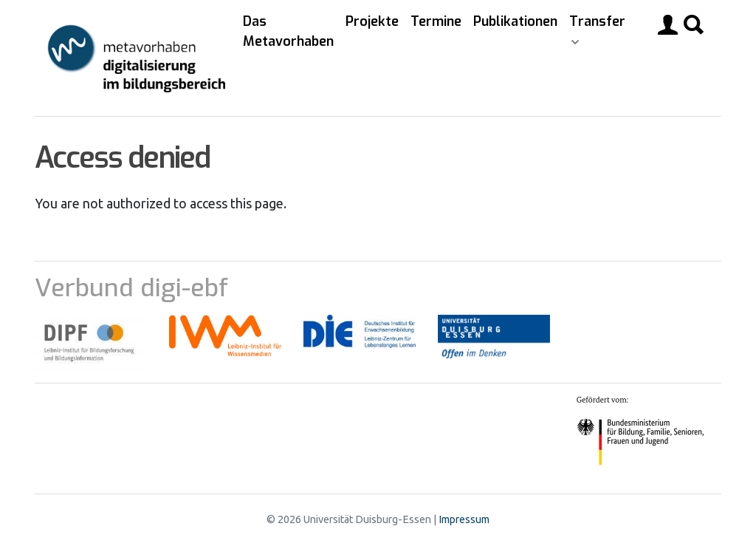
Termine (436, 21)
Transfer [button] (597, 21)
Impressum (464, 519)
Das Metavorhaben (288, 31)
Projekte (372, 21)
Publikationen (515, 21)
